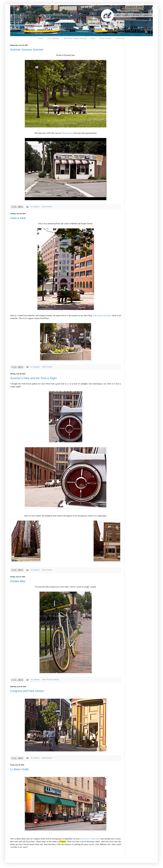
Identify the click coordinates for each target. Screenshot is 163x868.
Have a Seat (18, 218)
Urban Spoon (67, 133)
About (93, 38)
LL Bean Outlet (19, 769)
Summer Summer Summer (27, 50)
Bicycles (50, 680)
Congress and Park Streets (27, 691)
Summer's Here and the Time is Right (33, 378)
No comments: (35, 207)
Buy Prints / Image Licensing (75, 38)
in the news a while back (90, 839)
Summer (50, 207)
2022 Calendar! (53, 38)
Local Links (120, 38)
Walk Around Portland (102, 315)
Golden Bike (18, 581)
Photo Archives (106, 38)
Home (41, 38)
